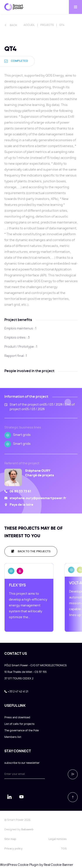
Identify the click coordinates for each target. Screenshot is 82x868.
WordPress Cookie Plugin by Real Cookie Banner (37, 865)
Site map (10, 839)
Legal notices (58, 839)
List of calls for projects (19, 724)
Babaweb (27, 829)
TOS (64, 849)
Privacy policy (13, 849)
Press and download (17, 717)
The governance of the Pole (22, 730)
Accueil (29, 25)
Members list (13, 737)
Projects (47, 25)
